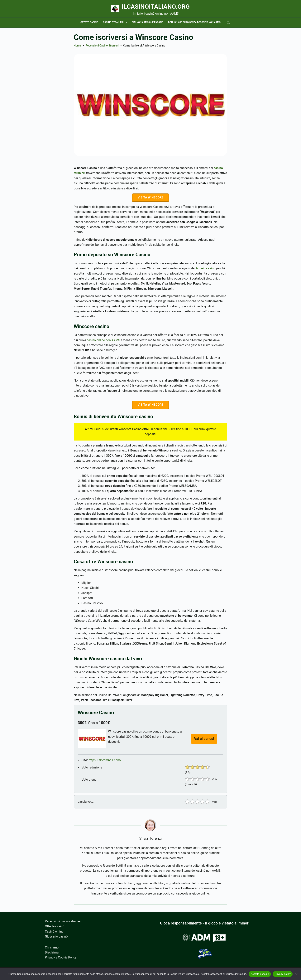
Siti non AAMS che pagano (148, 22)
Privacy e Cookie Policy (61, 958)
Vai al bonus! (204, 741)
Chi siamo (52, 947)
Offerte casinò (55, 926)
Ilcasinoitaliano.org (156, 7)
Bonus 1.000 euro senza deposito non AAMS (194, 22)
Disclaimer (52, 952)
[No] (296, 974)
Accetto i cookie (260, 974)
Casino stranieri (116, 22)
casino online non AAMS (103, 341)
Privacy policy (283, 974)
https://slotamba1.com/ (105, 762)
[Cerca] (228, 22)
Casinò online (54, 931)
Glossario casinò (56, 937)
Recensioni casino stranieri (63, 921)
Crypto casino (89, 22)
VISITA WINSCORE (150, 198)
